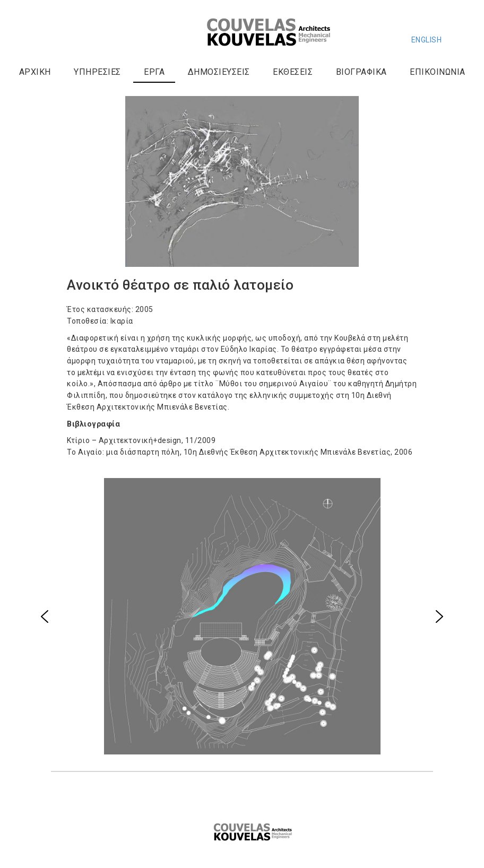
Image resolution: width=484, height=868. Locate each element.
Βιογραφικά (361, 72)
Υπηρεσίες (97, 72)
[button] (45, 617)
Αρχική (35, 72)
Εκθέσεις (293, 72)
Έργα (154, 72)
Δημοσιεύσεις (219, 72)
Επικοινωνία (438, 72)
